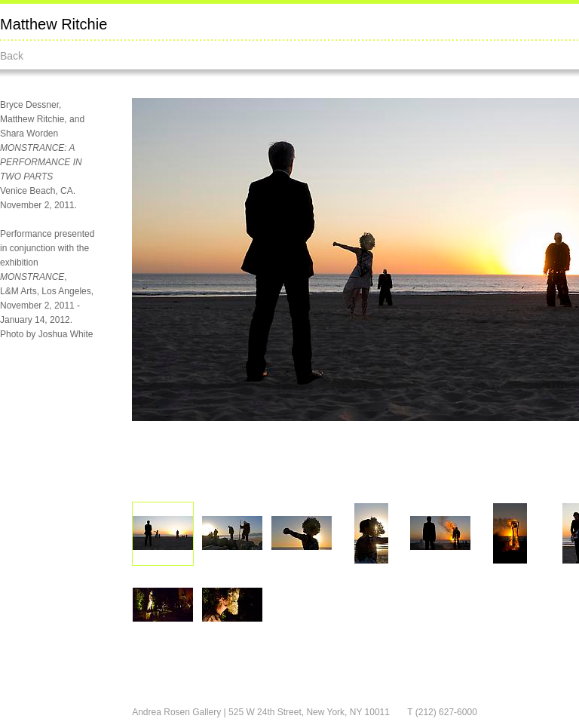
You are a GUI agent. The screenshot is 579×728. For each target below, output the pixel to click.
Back (12, 56)
